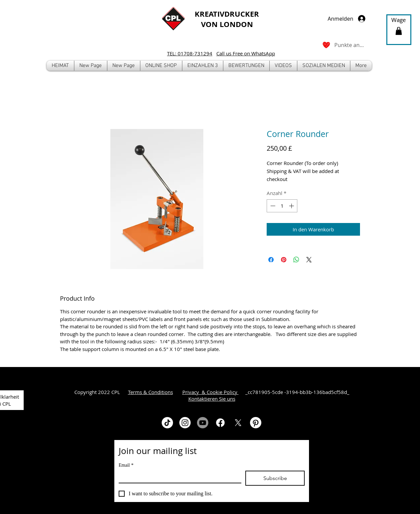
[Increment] (292, 206)
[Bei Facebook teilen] (271, 260)
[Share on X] (309, 260)
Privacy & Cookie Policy (210, 392)
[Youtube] (203, 423)
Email (126, 465)
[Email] (178, 477)
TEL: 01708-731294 (190, 53)
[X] (238, 423)
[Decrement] (272, 206)
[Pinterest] (256, 423)
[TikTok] (167, 423)
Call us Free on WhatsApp (246, 53)
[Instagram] (185, 423)
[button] (161, 66)
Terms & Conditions (150, 392)
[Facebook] (220, 423)
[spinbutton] (282, 206)
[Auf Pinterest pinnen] (284, 260)
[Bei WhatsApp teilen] (296, 260)
